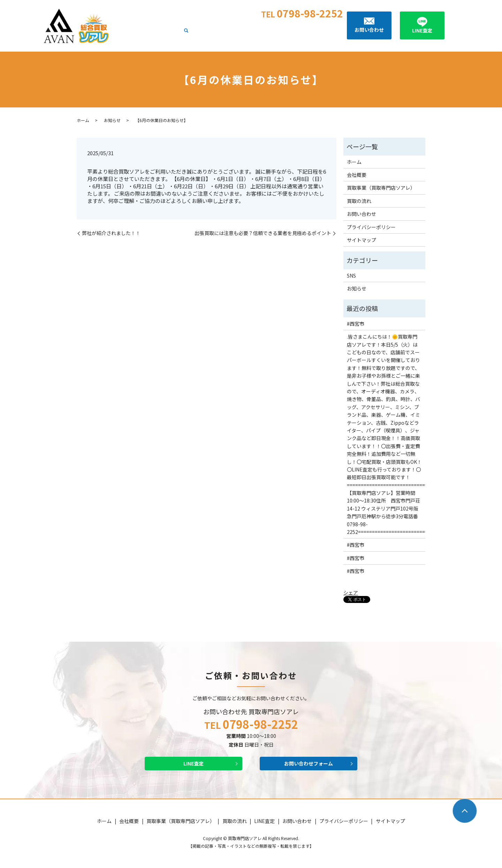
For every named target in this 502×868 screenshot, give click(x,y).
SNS (351, 276)
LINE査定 (322, 34)
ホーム (173, 34)
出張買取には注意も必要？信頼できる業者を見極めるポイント (263, 233)
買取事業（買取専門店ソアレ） (244, 34)
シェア (351, 592)
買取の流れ (295, 34)
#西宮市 (356, 324)
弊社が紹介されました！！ (111, 233)
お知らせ (112, 120)
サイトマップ (362, 240)
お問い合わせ (362, 214)
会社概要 (195, 34)
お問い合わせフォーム (309, 764)
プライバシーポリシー (371, 227)
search (340, 34)
